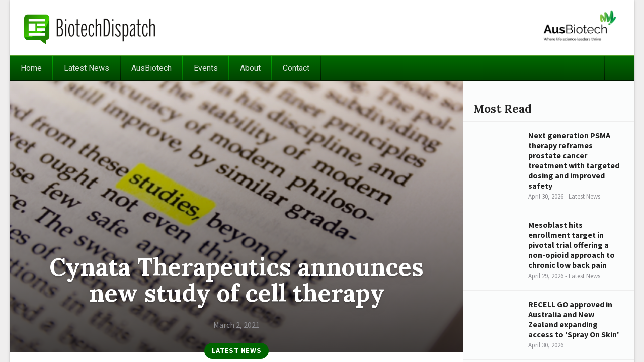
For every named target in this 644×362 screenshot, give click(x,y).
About (250, 68)
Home (31, 68)
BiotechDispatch (90, 28)
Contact (296, 68)
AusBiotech (151, 68)
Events (206, 68)
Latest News (87, 68)
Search (619, 68)
